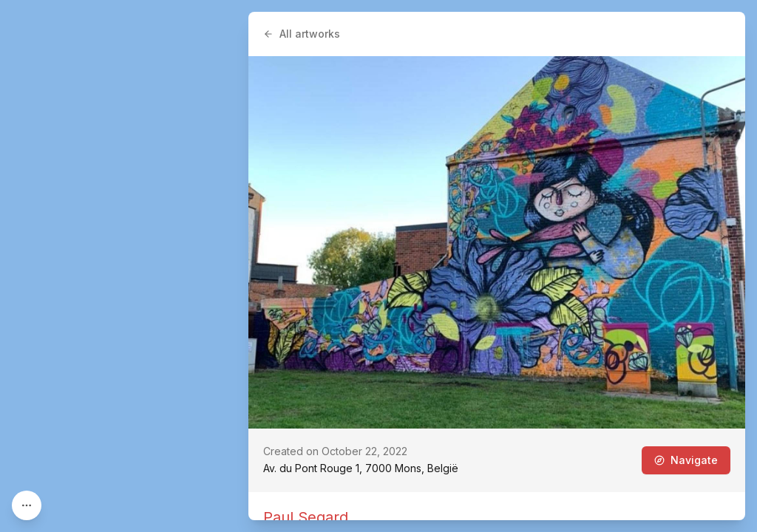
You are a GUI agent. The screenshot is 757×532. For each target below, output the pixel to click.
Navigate (686, 460)
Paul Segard (306, 517)
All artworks (302, 34)
